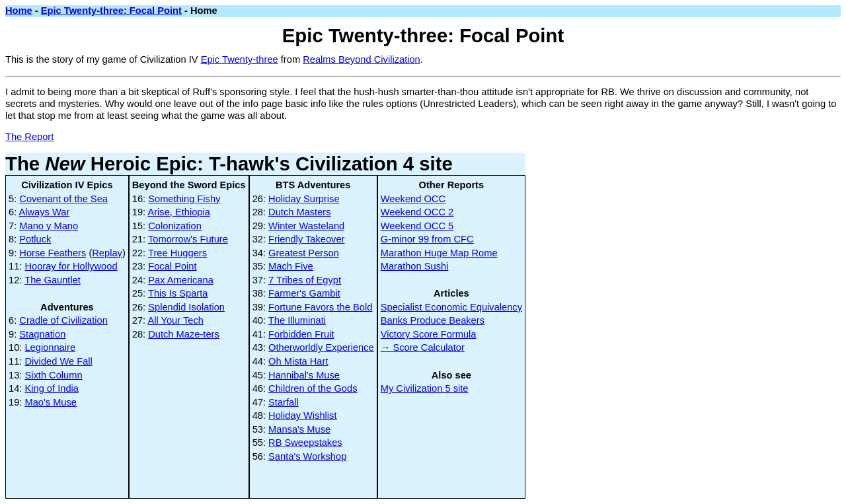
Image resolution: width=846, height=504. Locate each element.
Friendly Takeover (306, 239)
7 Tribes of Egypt (305, 280)
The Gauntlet (53, 280)
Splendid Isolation (186, 307)
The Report (29, 137)
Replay (107, 253)
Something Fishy (184, 199)
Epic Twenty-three (240, 59)
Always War (45, 212)
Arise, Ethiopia (179, 212)
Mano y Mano (49, 226)
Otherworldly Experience (321, 347)
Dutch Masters (299, 212)
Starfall (284, 402)
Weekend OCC (413, 199)
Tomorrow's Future (188, 239)
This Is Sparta (178, 293)
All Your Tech (175, 320)
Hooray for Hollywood (71, 266)
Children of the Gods (313, 388)
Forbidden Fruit (301, 334)
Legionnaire (50, 347)
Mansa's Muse (299, 429)
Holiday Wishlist (302, 415)
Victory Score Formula (429, 334)
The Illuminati (297, 320)
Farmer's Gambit (304, 293)
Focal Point (172, 266)
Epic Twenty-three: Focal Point (111, 11)
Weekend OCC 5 (417, 226)
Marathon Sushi (415, 266)
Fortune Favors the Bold (320, 307)
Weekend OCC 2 (417, 212)
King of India (51, 388)
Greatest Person (304, 253)
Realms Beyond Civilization (362, 59)
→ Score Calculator (423, 347)
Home (19, 11)
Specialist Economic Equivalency (451, 307)
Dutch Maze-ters (184, 334)
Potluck (35, 239)
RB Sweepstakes (305, 443)
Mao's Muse (51, 402)
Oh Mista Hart (298, 361)
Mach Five (291, 266)
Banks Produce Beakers (433, 320)
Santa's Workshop (307, 456)
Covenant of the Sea (63, 199)
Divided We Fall (58, 361)
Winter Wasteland (306, 226)
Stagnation (42, 334)
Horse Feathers (53, 253)
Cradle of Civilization (63, 320)
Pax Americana (181, 280)
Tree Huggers (177, 253)
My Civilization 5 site (425, 388)
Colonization (175, 226)
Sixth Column (53, 375)
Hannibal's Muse (304, 375)
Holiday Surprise (304, 199)
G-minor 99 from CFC (427, 239)
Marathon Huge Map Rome (439, 253)
